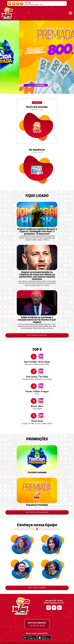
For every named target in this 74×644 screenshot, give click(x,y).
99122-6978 (37, 624)
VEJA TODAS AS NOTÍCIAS (37, 335)
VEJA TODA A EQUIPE (37, 588)
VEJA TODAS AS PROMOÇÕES (37, 512)
